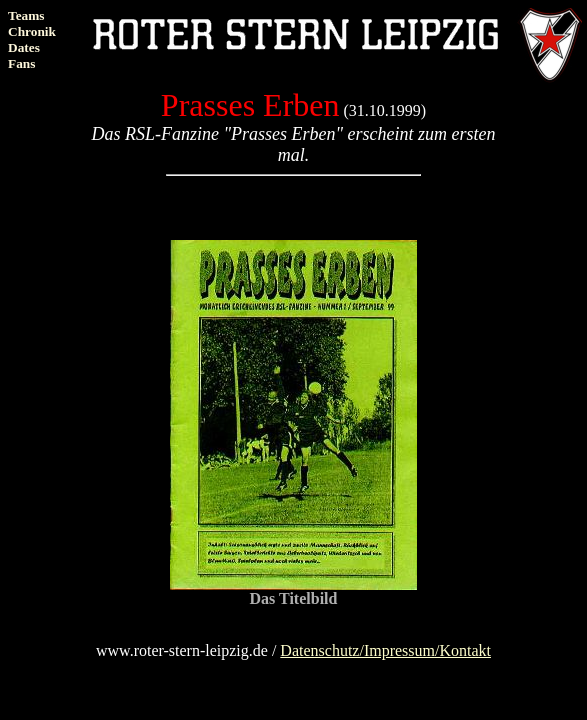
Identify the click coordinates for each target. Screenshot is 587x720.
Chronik (32, 31)
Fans (21, 63)
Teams (26, 15)
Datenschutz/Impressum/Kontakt (385, 650)
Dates (24, 47)
